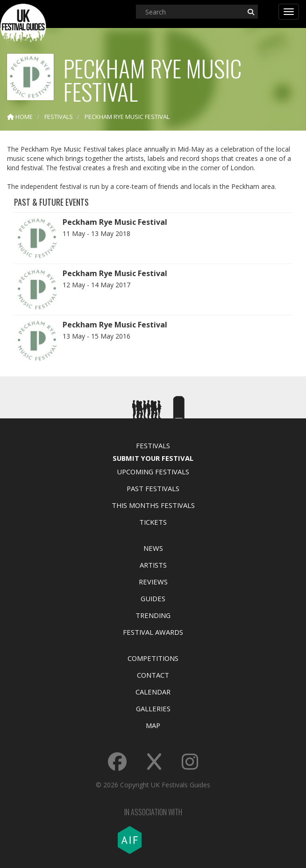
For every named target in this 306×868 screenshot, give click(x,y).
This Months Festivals (153, 505)
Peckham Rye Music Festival (115, 222)
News (153, 548)
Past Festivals (153, 488)
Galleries (153, 708)
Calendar (153, 692)
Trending (153, 615)
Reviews (153, 582)
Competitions (153, 658)
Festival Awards (153, 632)
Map (153, 725)
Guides (153, 598)
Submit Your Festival (153, 458)
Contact (153, 675)
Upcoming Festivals (153, 472)
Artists (153, 565)
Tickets (153, 522)
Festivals (153, 445)
